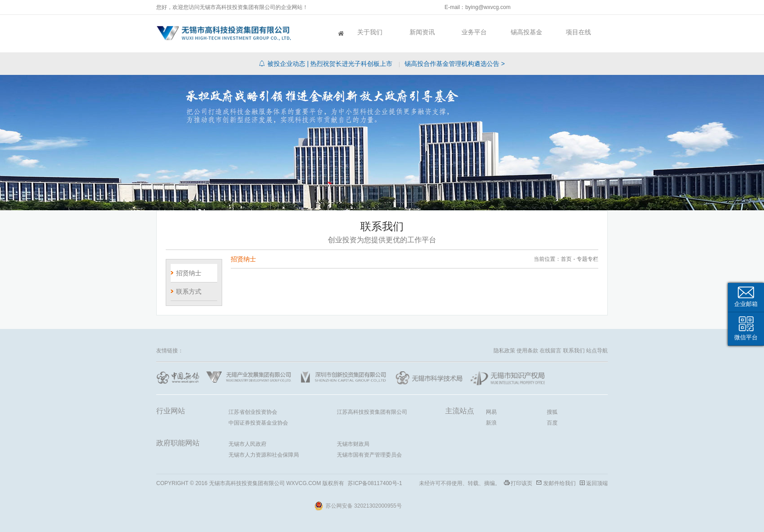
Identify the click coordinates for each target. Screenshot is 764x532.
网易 (491, 412)
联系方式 (189, 291)
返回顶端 (597, 483)
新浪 (491, 423)
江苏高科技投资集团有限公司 (372, 412)
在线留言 (550, 351)
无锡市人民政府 (247, 444)
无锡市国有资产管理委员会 (369, 455)
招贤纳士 (189, 273)
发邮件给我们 (559, 483)
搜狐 (552, 412)
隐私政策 (504, 351)
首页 (318, 32)
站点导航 (597, 351)
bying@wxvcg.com (488, 7)
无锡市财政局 (353, 444)
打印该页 (522, 483)
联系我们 (574, 351)
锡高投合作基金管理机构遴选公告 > (455, 64)
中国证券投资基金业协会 (258, 423)
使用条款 (527, 351)
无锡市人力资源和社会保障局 (264, 455)
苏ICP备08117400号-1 (375, 483)
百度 (552, 423)
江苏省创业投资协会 (253, 412)
